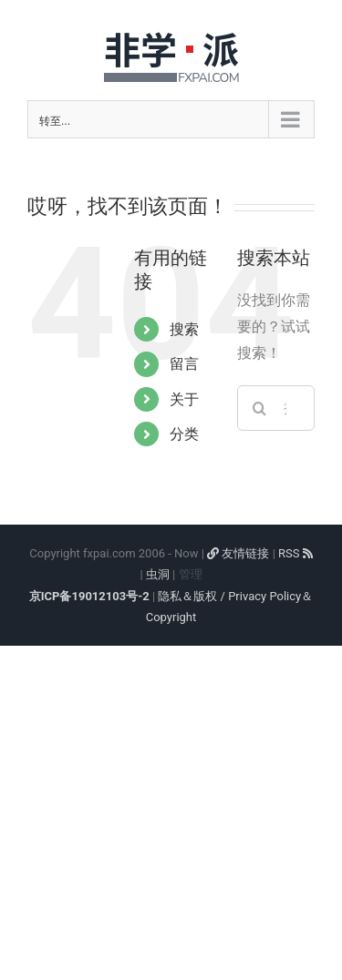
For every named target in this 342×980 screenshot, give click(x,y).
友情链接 (238, 553)
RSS (295, 553)
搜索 (184, 329)
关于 (184, 399)
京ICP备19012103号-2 (89, 596)
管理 (191, 574)
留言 (184, 364)
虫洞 (158, 574)
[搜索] (260, 408)
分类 (184, 434)
